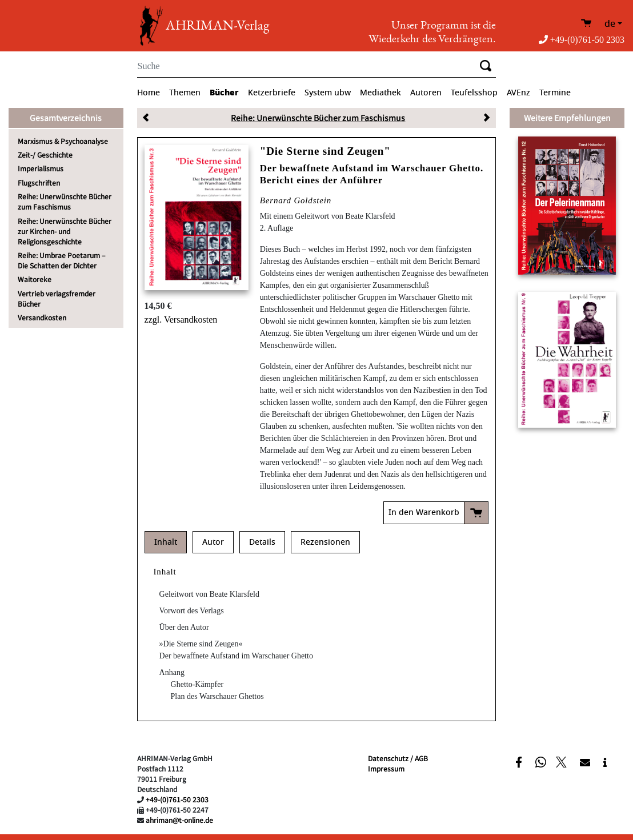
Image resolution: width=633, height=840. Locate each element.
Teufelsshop (474, 93)
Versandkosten (42, 317)
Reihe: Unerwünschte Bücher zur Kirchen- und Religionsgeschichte (65, 231)
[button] (520, 762)
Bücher (224, 93)
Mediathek (380, 93)
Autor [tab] (213, 542)
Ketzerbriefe (272, 93)
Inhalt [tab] (166, 542)
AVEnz (518, 93)
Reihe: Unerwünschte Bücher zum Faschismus (65, 201)
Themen (185, 93)
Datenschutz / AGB (398, 758)
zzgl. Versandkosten (181, 319)
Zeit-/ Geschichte (45, 154)
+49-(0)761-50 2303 (582, 40)
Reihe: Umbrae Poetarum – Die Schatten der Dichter (61, 260)
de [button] (610, 24)
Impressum (386, 768)
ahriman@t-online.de (179, 820)
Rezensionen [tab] (325, 542)
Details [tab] (262, 542)
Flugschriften (39, 182)
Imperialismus (41, 168)
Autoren (426, 93)
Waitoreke (35, 279)
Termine (555, 93)
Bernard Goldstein (296, 200)
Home (149, 93)
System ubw (328, 93)
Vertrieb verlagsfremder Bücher (57, 298)
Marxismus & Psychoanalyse (63, 141)
